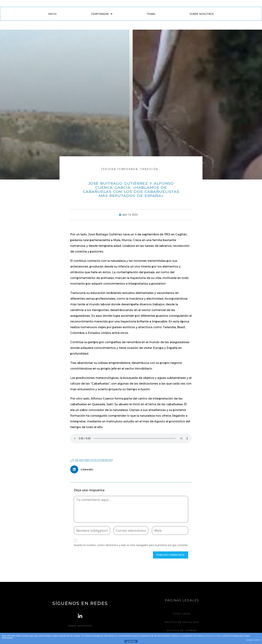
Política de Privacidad (182, 622)
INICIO (52, 14)
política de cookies (213, 636)
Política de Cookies (182, 630)
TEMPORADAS (102, 14)
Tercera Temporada (119, 169)
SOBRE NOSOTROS (202, 14)
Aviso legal (182, 614)
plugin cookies (253, 640)
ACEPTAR (131, 642)
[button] (83, 469)
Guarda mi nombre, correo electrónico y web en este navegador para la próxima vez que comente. (131, 545)
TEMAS (151, 14)
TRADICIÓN (149, 169)
